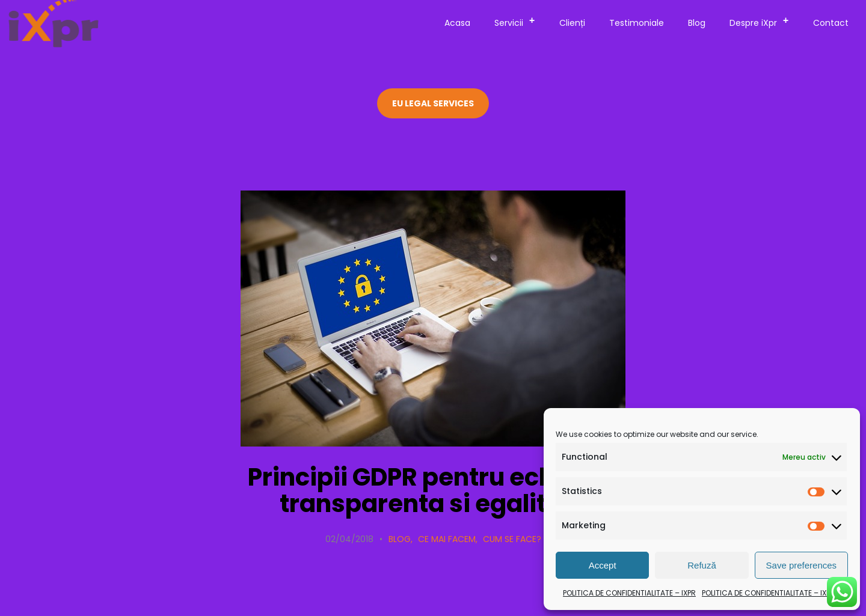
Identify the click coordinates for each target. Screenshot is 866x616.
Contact (831, 23)
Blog (697, 23)
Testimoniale (637, 23)
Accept (603, 565)
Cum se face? (512, 539)
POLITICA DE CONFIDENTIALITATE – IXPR (629, 593)
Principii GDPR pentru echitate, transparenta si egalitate (433, 490)
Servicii (518, 21)
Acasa (457, 23)
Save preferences (802, 565)
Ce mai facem (447, 539)
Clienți (572, 23)
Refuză (702, 565)
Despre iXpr (763, 21)
